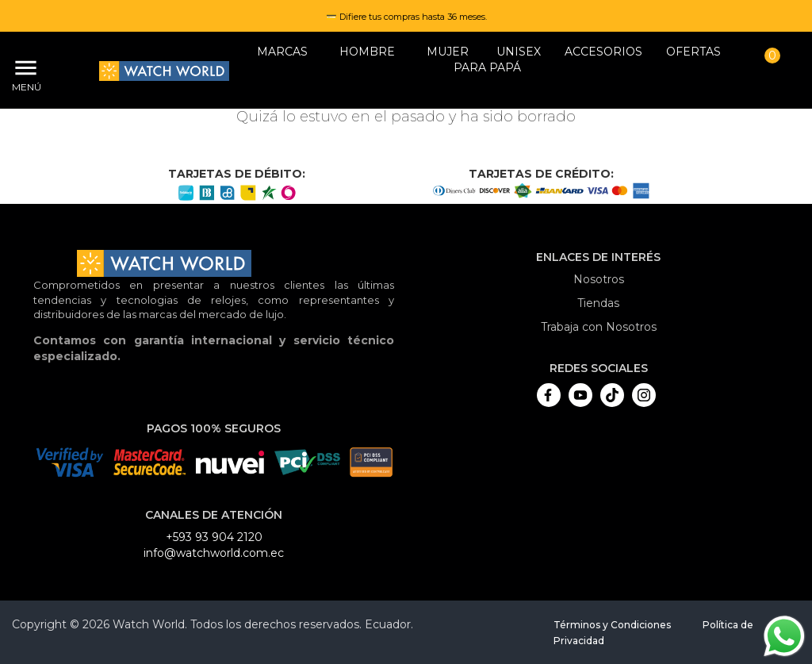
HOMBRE (367, 52)
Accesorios (603, 52)
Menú (24, 87)
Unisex (519, 52)
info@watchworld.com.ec (214, 553)
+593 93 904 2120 (214, 537)
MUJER (448, 52)
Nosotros (599, 279)
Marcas (282, 52)
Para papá (487, 67)
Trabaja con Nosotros (599, 327)
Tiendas (598, 303)
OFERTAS (693, 52)
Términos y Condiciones (612, 625)
